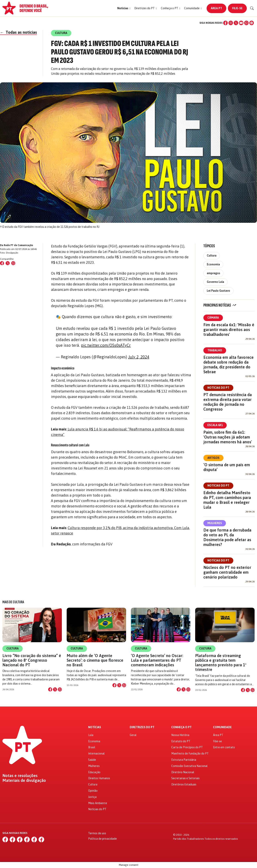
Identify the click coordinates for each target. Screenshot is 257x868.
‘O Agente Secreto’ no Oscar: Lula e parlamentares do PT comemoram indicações (157, 660)
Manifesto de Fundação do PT (190, 753)
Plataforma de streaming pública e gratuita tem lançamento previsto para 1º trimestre (221, 663)
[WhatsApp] (246, 23)
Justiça (92, 797)
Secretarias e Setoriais (185, 778)
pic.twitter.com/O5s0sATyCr (106, 345)
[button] (124, 8)
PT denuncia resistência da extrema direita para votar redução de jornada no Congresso (228, 402)
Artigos (213, 458)
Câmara (213, 318)
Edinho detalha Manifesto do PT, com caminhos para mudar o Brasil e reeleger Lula (227, 500)
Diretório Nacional (183, 772)
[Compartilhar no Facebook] (2, 263)
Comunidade (222, 727)
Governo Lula (215, 282)
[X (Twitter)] (236, 23)
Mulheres (215, 523)
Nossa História (180, 735)
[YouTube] (241, 23)
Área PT (216, 8)
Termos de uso (97, 833)
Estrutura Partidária (184, 760)
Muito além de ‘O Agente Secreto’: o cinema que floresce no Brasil (95, 660)
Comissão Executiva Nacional (189, 766)
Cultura (212, 256)
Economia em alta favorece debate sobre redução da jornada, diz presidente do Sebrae (228, 364)
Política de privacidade (102, 839)
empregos (213, 273)
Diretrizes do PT (142, 727)
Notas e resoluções (20, 776)
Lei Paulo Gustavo (218, 291)
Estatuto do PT (181, 741)
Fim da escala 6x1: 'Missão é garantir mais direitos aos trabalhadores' (229, 330)
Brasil (92, 747)
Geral (133, 735)
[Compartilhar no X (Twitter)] (8, 263)
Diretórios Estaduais (184, 784)
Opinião (93, 791)
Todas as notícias (18, 32)
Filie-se (237, 8)
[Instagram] (231, 23)
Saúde (92, 760)
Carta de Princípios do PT (187, 747)
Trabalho (215, 350)
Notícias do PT (218, 388)
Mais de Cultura (13, 602)
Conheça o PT (181, 727)
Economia (213, 264)
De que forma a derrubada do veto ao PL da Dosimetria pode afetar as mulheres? (227, 537)
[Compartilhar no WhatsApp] (13, 263)
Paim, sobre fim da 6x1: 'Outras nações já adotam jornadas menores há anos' (228, 437)
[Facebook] (225, 23)
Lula (91, 735)
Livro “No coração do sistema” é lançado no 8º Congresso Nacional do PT (32, 660)
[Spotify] (252, 23)
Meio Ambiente (98, 803)
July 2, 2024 (139, 357)
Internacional (96, 753)
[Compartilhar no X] (55, 689)
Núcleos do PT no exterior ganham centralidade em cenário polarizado (227, 572)
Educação (94, 772)
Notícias (95, 727)
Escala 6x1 (215, 425)
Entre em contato (224, 747)
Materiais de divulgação (24, 780)
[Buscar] (252, 8)
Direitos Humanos (99, 778)
